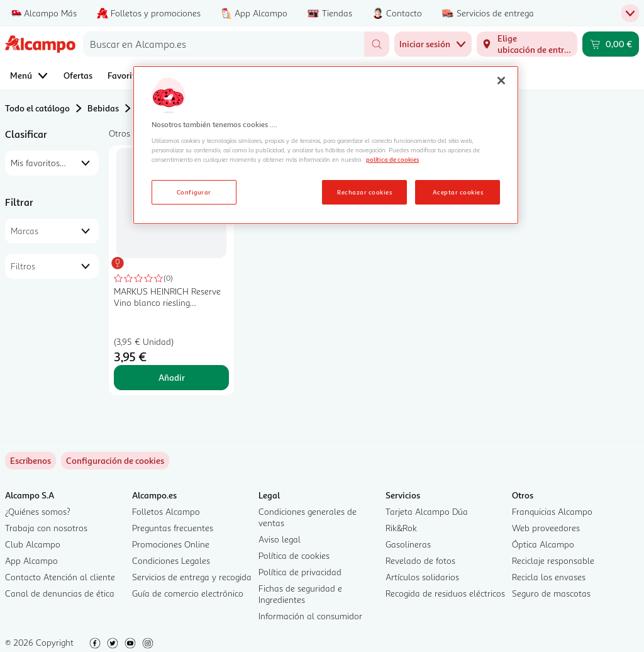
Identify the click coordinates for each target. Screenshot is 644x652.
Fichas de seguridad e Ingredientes (300, 594)
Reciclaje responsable (553, 560)
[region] (326, 145)
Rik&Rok (401, 528)
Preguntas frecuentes (173, 528)
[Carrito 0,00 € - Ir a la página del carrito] (611, 44)
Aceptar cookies (458, 192)
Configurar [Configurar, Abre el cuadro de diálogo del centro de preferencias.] (194, 192)
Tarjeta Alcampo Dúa (427, 511)
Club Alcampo (33, 544)
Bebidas (103, 108)
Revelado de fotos (420, 560)
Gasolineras (408, 544)
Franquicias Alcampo (552, 511)
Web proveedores (546, 528)
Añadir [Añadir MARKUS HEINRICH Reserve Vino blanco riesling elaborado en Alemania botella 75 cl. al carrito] (172, 377)
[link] (115, 461)
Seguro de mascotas (551, 593)
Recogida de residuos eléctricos (445, 593)
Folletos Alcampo (166, 511)
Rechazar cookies (364, 192)
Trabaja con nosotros (46, 528)
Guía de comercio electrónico (188, 593)
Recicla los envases (549, 577)
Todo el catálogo (37, 108)
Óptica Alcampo (543, 544)
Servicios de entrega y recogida (192, 577)
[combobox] (224, 44)
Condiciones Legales (171, 560)
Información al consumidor (310, 616)
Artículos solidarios (422, 577)
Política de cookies (294, 555)
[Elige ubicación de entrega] (527, 44)
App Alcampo (31, 560)
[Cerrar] (501, 81)
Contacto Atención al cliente (60, 577)
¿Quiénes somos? (38, 511)
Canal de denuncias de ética (60, 593)
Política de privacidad (300, 572)
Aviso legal (280, 539)
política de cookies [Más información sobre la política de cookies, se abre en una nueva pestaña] (392, 159)
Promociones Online (171, 544)
